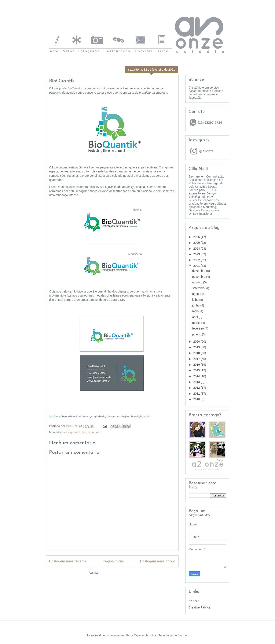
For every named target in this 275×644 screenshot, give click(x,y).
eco (84, 432)
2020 (197, 342)
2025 (197, 243)
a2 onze (194, 601)
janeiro (197, 334)
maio (196, 311)
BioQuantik (75, 88)
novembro (199, 277)
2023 (197, 254)
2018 (197, 353)
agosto (197, 294)
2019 (197, 347)
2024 (197, 249)
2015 (197, 370)
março (197, 323)
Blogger (183, 635)
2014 (197, 376)
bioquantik (73, 432)
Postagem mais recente (68, 561)
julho (196, 300)
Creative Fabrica (200, 607)
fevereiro (198, 328)
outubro (198, 282)
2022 (197, 260)
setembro (199, 288)
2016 (197, 365)
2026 (197, 237)
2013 (197, 382)
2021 (197, 266)
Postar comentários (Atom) (118, 573)
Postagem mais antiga (158, 561)
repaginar (94, 432)
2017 (197, 359)
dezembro (199, 271)
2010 (197, 399)
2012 (197, 388)
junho (196, 305)
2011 (197, 394)
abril (195, 317)
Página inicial (113, 561)
